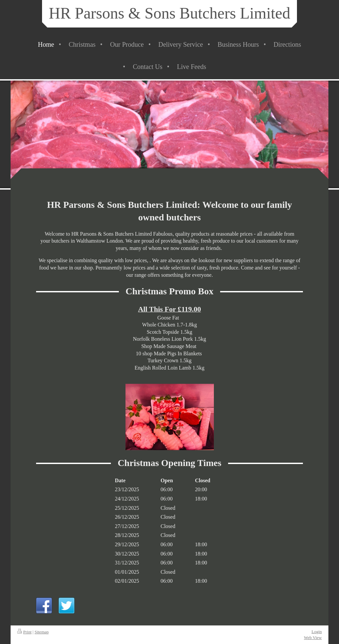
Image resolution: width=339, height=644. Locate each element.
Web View (313, 638)
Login (317, 632)
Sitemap (42, 632)
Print (24, 632)
